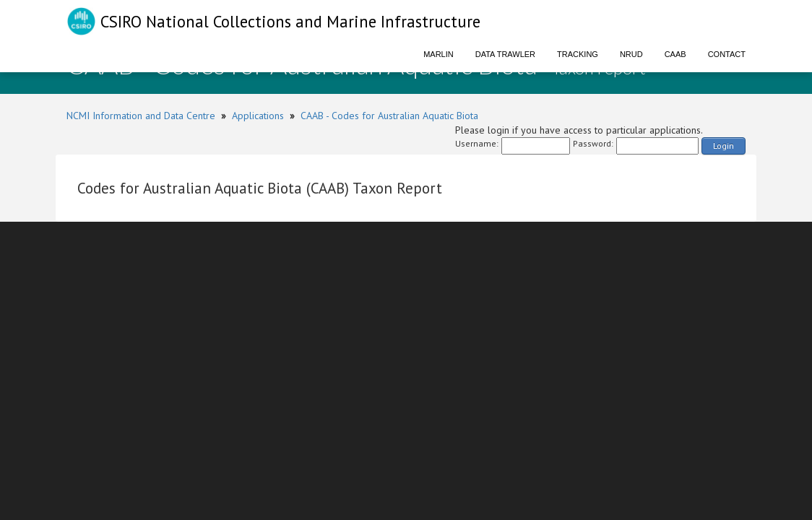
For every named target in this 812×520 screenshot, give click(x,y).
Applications (258, 116)
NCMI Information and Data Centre (141, 116)
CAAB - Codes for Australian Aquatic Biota (389, 116)
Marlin (439, 54)
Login (724, 146)
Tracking (578, 54)
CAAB (675, 54)
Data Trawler (505, 54)
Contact (727, 54)
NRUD (631, 54)
